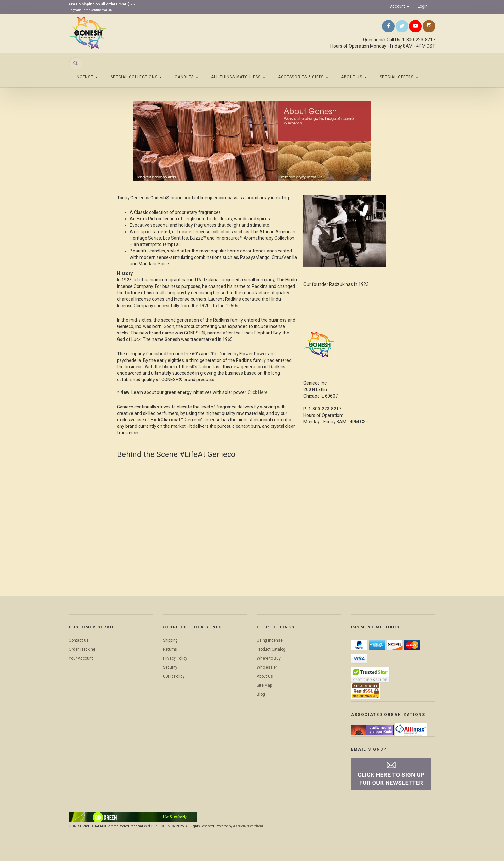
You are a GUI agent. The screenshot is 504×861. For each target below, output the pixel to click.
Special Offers (399, 77)
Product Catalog (271, 649)
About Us (354, 77)
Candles (187, 77)
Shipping (170, 640)
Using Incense (270, 640)
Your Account (81, 658)
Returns (170, 649)
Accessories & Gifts (303, 77)
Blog (261, 694)
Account (400, 6)
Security (170, 667)
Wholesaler (267, 667)
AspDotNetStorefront (248, 826)
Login (423, 6)
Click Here (258, 392)
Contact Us (79, 640)
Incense (87, 77)
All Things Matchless (238, 77)
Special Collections (136, 77)
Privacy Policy (175, 658)
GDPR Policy (174, 676)
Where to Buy (269, 658)
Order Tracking (82, 649)
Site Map (264, 685)
